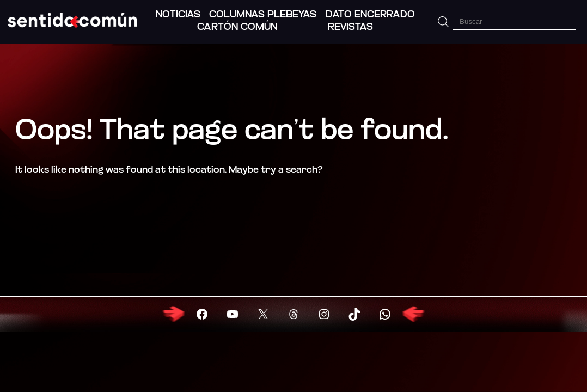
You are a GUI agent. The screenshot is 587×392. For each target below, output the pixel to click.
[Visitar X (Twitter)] (263, 314)
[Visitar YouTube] (233, 314)
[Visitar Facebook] (202, 314)
